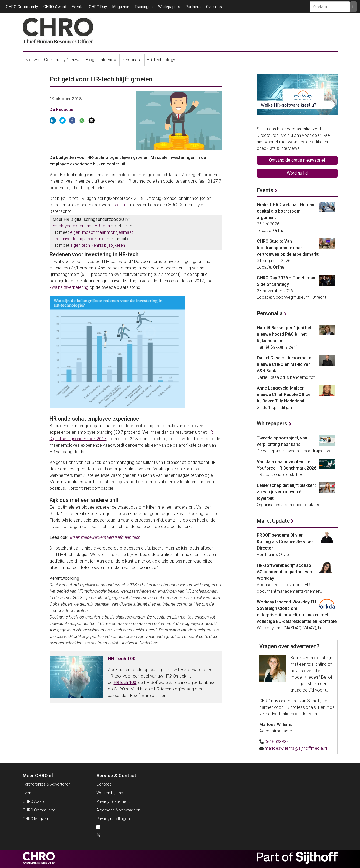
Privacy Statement (113, 801)
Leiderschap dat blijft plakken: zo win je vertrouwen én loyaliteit (286, 492)
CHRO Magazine (37, 819)
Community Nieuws (62, 60)
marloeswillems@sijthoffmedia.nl (296, 748)
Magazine (121, 7)
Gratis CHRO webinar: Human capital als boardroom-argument (286, 211)
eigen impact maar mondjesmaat (102, 232)
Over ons (214, 7)
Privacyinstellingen (113, 819)
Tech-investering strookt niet (79, 239)
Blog (90, 60)
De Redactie (61, 110)
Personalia (132, 60)
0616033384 (277, 742)
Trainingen (144, 7)
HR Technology (161, 60)
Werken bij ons (110, 793)
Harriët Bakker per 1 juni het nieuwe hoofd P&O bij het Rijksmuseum (284, 334)
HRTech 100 (125, 683)
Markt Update (273, 521)
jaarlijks (121, 205)
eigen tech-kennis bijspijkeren (98, 245)
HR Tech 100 (122, 659)
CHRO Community (22, 7)
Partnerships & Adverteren (47, 784)
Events (78, 7)
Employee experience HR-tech (82, 226)
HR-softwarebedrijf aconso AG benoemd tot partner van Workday (284, 572)
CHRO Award (55, 7)
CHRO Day (98, 7)
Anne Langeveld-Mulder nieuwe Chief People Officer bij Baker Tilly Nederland (284, 395)
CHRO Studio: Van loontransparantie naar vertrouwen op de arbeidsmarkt (288, 248)
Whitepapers (169, 7)
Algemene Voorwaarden (118, 810)
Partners (193, 7)
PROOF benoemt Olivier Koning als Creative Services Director (285, 542)
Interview (108, 60)
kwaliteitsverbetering (69, 287)
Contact (104, 784)
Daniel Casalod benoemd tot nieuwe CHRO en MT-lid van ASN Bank (285, 364)
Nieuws (32, 60)
